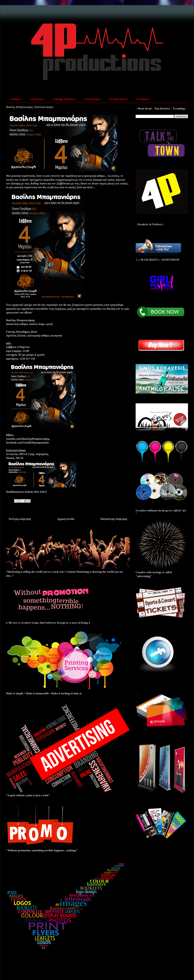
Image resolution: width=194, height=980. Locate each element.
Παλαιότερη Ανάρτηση (114, 519)
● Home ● (16, 99)
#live (36, 492)
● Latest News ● (118, 99)
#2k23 (43, 492)
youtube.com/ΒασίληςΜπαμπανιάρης (28, 439)
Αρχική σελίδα (66, 519)
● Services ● (37, 99)
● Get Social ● (92, 99)
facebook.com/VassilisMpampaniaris (27, 443)
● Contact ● (143, 99)
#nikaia (29, 492)
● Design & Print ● (64, 99)
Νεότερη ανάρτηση (20, 519)
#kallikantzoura (15, 492)
